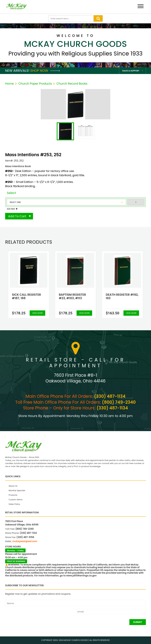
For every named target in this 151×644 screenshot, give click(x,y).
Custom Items (16, 500)
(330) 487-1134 (110, 396)
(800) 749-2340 (119, 402)
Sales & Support (131, 71)
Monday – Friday (15, 551)
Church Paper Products (35, 84)
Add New (11, 209)
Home (9, 84)
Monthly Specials (17, 490)
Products (13, 495)
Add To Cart (17, 216)
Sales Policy (14, 504)
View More (37, 313)
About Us (13, 486)
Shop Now (45, 71)
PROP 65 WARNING (16, 561)
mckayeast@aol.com (25, 541)
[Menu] (141, 7)
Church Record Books (72, 84)
